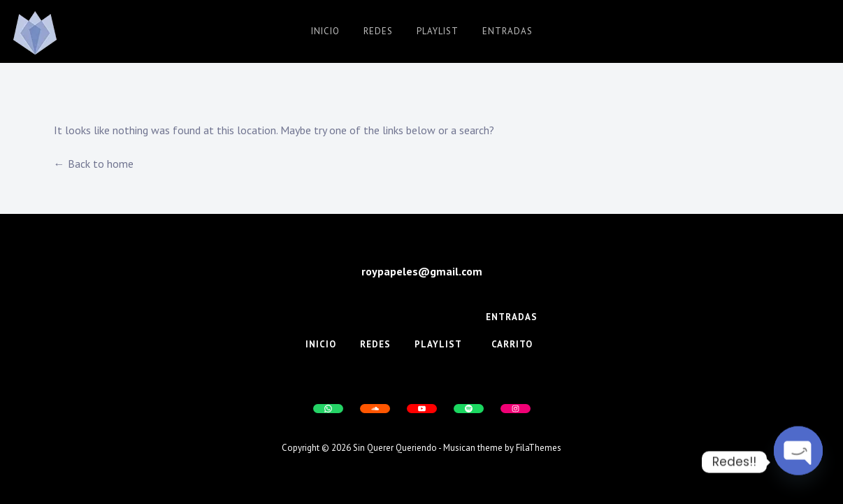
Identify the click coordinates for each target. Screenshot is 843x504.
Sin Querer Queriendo (395, 448)
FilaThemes (539, 448)
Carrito (512, 344)
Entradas (507, 31)
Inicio (325, 31)
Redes (378, 31)
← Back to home (94, 164)
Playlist (438, 31)
